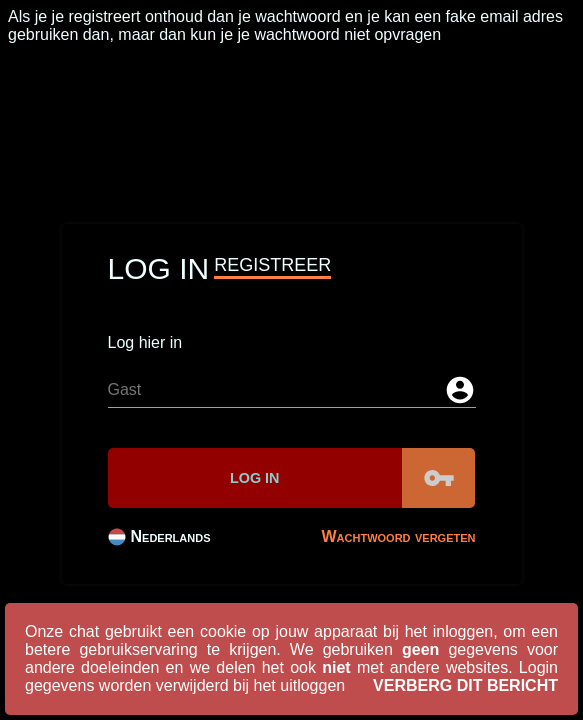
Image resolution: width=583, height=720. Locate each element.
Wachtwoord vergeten (399, 536)
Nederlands (159, 537)
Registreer (272, 265)
